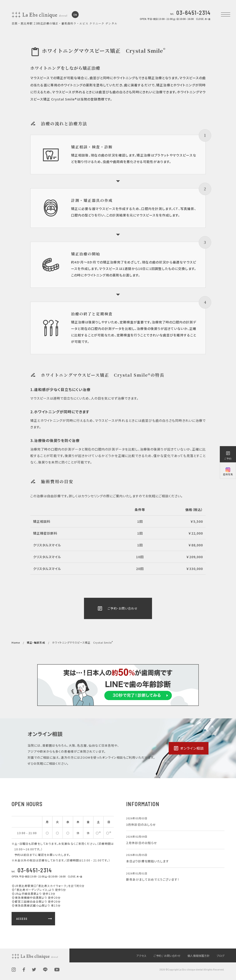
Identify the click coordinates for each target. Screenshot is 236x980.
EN (75, 15)
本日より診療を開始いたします (147, 861)
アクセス (141, 956)
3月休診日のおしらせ (141, 825)
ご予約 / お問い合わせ (167, 956)
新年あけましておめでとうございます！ (153, 879)
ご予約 (228, 456)
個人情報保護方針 (199, 956)
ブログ (220, 956)
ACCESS (34, 919)
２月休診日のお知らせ (142, 843)
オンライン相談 (189, 748)
